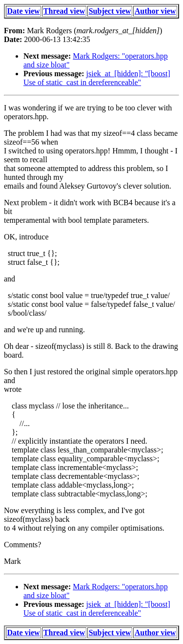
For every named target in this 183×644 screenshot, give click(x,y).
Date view (24, 11)
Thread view (64, 11)
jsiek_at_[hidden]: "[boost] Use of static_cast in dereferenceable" (97, 78)
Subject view (110, 11)
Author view (155, 11)
